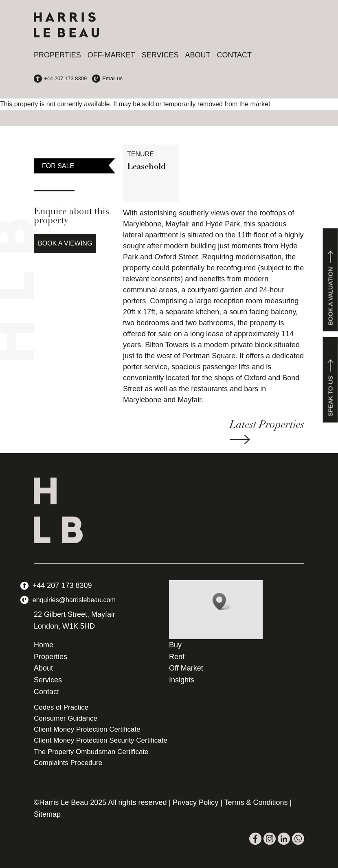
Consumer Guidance (66, 718)
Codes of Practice (61, 707)
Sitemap (47, 814)
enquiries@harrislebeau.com (74, 600)
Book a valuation (330, 280)
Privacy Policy (195, 802)
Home (44, 645)
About (198, 55)
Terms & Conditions (256, 802)
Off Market (186, 668)
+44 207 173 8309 (62, 585)
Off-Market (111, 55)
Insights (182, 680)
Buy (175, 645)
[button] (222, 602)
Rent (177, 657)
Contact (234, 55)
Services (160, 55)
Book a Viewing (65, 243)
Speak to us (330, 380)
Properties (57, 55)
